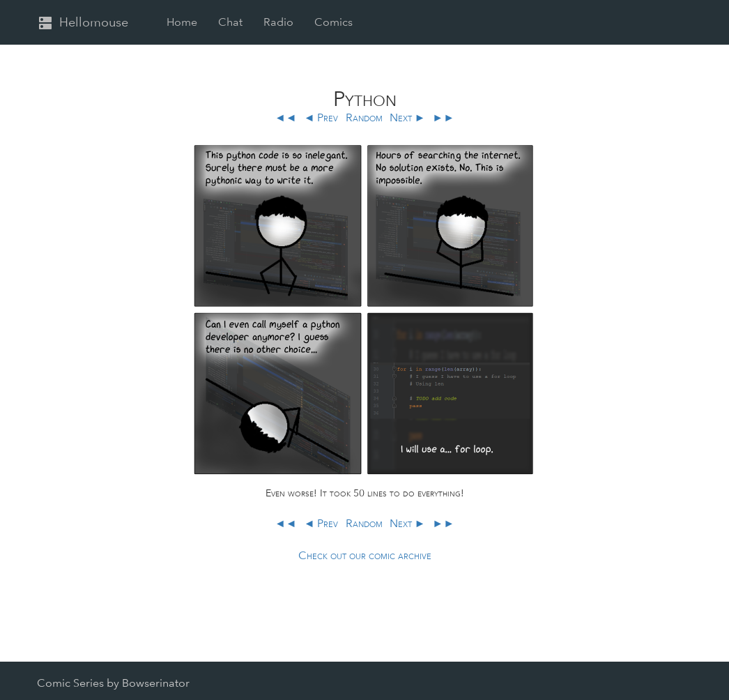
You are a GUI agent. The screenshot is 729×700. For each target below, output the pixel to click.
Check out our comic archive (365, 555)
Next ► (408, 117)
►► (443, 117)
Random (364, 117)
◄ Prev (321, 117)
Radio (278, 22)
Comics (333, 22)
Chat (230, 22)
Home (182, 22)
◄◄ (287, 117)
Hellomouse (83, 23)
